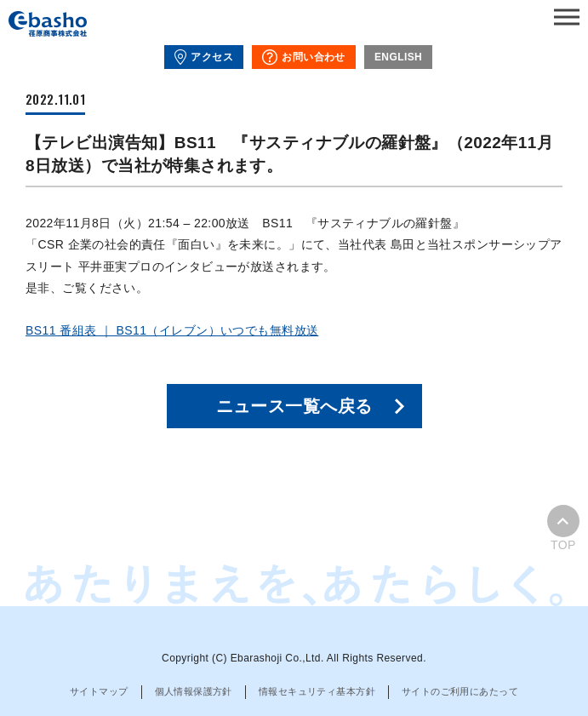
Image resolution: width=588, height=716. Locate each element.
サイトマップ (99, 691)
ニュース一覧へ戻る (294, 406)
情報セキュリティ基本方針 (317, 691)
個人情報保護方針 (194, 691)
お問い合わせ (304, 57)
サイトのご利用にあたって (460, 691)
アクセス (204, 57)
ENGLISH (398, 57)
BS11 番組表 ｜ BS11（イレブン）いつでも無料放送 (172, 330)
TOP (563, 528)
